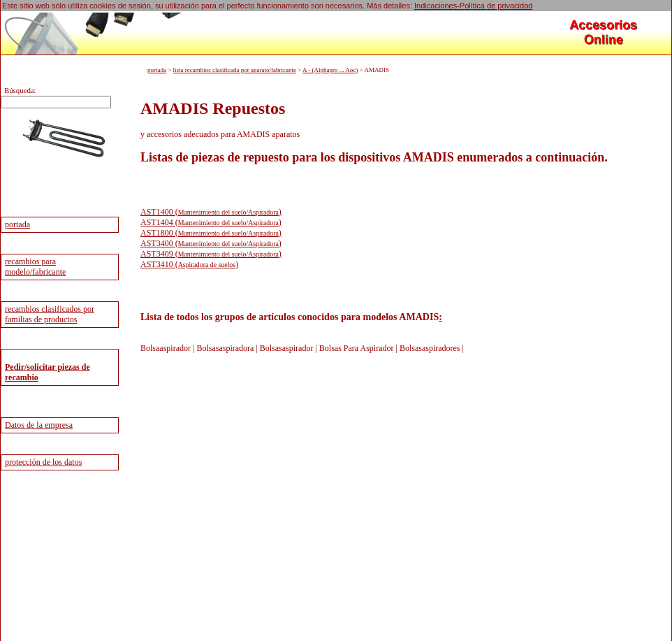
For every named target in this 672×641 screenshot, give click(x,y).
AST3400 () (211, 243)
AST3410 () (189, 264)
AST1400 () (211, 211)
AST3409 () (211, 253)
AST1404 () (211, 222)
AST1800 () (211, 232)
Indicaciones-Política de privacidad (473, 6)
